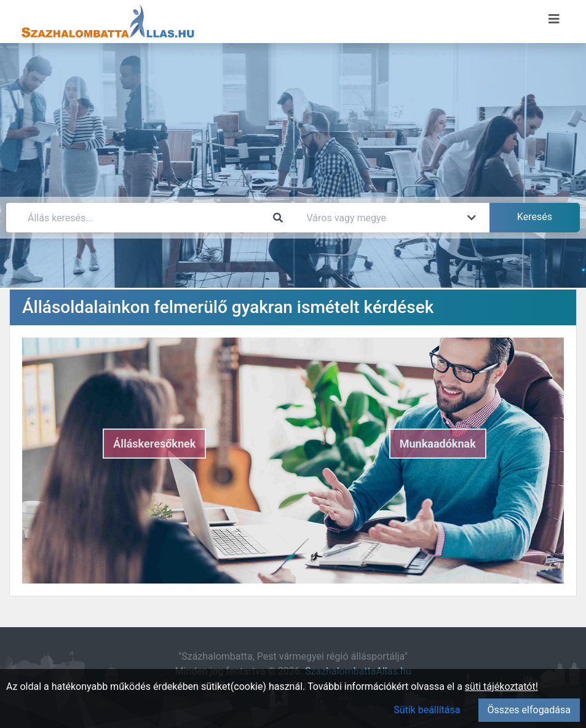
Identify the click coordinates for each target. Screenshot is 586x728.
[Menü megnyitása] (554, 19)
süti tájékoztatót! (501, 686)
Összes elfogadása (529, 710)
